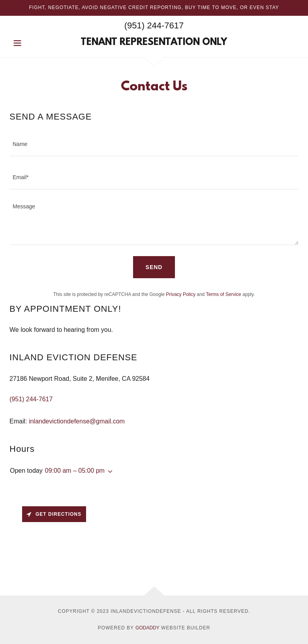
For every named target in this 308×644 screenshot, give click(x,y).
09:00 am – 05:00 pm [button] (75, 471)
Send (154, 267)
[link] (154, 43)
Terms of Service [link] (223, 294)
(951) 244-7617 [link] (154, 25)
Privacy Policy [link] (181, 294)
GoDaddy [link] (147, 628)
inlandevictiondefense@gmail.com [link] (77, 421)
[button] (31, 43)
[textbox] (154, 144)
